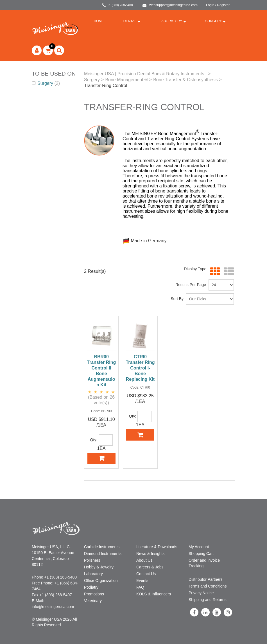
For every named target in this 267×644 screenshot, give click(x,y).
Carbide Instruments (102, 547)
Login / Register (218, 5)
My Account (199, 547)
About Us (144, 560)
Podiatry (91, 587)
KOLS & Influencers (154, 594)
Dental (132, 21)
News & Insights (150, 554)
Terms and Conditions (208, 586)
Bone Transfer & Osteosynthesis (185, 80)
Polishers (92, 560)
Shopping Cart (201, 554)
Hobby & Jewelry (99, 567)
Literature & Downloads (157, 547)
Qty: (94, 440)
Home (99, 21)
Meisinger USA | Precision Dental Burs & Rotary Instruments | (145, 74)
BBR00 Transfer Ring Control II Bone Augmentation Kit (101, 371)
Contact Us (146, 574)
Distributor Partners (206, 579)
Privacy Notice (201, 593)
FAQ (140, 587)
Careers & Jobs (150, 567)
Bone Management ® (126, 80)
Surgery (215, 21)
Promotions (94, 594)
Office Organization (101, 580)
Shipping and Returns (208, 600)
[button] (48, 50)
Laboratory (173, 21)
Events (142, 580)
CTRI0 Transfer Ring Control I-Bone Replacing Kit (140, 368)
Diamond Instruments (103, 554)
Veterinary (93, 601)
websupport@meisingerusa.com (170, 5)
